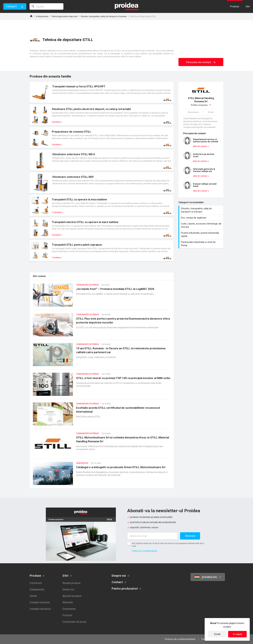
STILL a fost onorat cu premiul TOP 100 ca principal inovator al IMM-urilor (102, 386)
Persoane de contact (201, 62)
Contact (117, 582)
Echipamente (42, 16)
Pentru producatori (125, 589)
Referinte (68, 602)
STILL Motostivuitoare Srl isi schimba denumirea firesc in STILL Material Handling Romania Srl (102, 445)
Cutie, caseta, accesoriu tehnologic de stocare (201, 225)
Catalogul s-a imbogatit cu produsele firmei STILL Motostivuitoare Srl (102, 475)
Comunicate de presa (74, 622)
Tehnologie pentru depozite (64, 16)
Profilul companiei (201, 101)
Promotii (67, 615)
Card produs (102, 92)
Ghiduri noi (68, 589)
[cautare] (46, 6)
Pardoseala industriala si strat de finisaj (201, 244)
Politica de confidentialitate (145, 551)
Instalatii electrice (40, 602)
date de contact (200, 146)
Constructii (36, 583)
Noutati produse (71, 583)
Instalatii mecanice (40, 609)
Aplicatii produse (72, 596)
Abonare (190, 536)
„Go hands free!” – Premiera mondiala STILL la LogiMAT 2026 (102, 297)
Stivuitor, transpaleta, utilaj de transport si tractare (104, 16)
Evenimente (69, 609)
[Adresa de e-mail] (152, 536)
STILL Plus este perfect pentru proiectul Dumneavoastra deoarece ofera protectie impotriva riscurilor (102, 326)
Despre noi (119, 576)
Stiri (65, 576)
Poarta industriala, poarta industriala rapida (201, 234)
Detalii (217, 634)
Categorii (11, 6)
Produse (35, 576)
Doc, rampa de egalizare (201, 218)
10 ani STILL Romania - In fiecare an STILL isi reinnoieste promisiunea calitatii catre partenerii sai (102, 356)
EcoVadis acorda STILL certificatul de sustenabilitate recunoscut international (102, 416)
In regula (238, 634)
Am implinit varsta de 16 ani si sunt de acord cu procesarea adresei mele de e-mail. (168, 545)
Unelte (33, 596)
